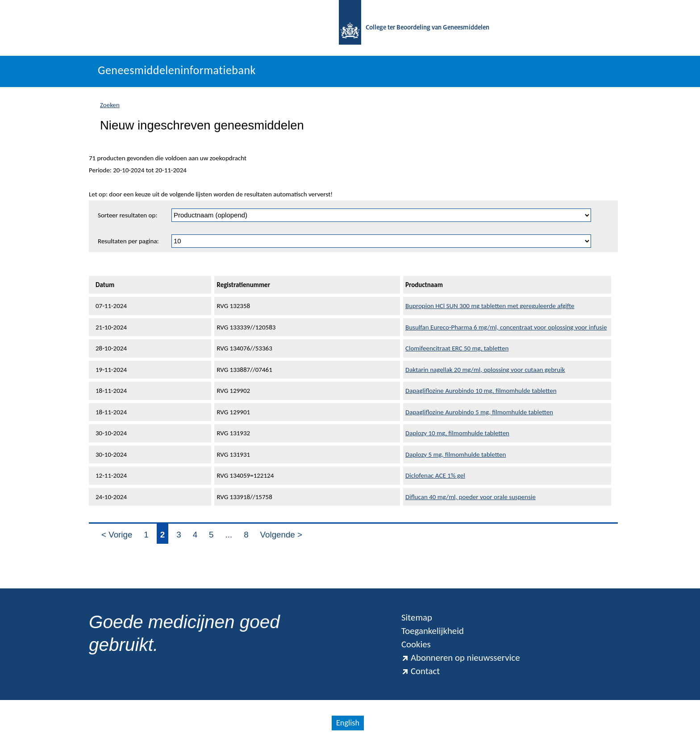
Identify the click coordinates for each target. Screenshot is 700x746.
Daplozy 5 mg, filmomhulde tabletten (456, 454)
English (348, 723)
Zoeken (110, 105)
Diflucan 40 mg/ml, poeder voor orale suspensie (471, 497)
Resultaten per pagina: (128, 241)
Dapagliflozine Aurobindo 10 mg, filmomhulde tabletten (481, 391)
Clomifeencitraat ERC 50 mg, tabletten (457, 348)
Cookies (416, 644)
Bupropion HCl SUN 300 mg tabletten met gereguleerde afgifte (490, 306)
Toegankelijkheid (433, 631)
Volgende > (281, 535)
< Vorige (117, 535)
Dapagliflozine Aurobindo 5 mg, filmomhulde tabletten (479, 412)
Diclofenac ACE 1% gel (435, 475)
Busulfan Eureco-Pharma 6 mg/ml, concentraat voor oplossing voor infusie (506, 327)
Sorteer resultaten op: (127, 215)
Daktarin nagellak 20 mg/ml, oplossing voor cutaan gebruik (485, 370)
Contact (421, 671)
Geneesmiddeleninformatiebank (177, 70)
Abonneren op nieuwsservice (461, 658)
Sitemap (417, 617)
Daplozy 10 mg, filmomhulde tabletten (457, 433)
